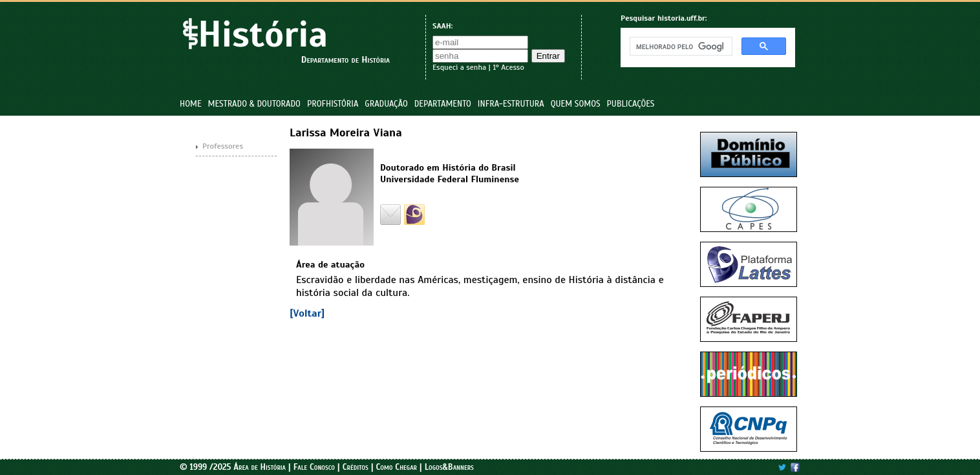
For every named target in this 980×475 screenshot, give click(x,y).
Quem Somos (576, 104)
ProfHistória (333, 104)
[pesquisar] (680, 47)
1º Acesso (508, 67)
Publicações (631, 104)
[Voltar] (307, 313)
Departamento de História (346, 60)
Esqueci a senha (459, 67)
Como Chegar (396, 467)
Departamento (443, 104)
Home (191, 104)
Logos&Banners (449, 467)
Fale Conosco (314, 467)
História (263, 35)
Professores (223, 146)
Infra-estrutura (511, 104)
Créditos (356, 467)
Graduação (386, 104)
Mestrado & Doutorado (254, 104)
